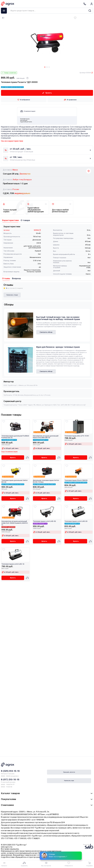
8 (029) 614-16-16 (10, 771)
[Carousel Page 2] (46, 67)
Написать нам (69, 781)
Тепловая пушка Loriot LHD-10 (13, 564)
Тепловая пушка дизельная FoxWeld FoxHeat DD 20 (15, 437)
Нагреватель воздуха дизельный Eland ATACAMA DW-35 (46, 437)
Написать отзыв (12, 295)
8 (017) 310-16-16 (10, 779)
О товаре (25, 220)
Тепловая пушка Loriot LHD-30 (44, 521)
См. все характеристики (12, 141)
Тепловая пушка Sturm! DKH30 (76, 480)
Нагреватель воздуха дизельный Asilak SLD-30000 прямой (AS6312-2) (15, 523)
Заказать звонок (69, 772)
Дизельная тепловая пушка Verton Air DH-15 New (46, 481)
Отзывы (6, 278)
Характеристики (10, 220)
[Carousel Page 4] (49, 67)
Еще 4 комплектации (9, 452)
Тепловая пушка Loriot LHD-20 (76, 521)
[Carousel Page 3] (48, 67)
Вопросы (16, 278)
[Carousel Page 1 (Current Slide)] (45, 67)
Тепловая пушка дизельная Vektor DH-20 (15, 481)
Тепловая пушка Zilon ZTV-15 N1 (77, 436)
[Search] (90, 11)
